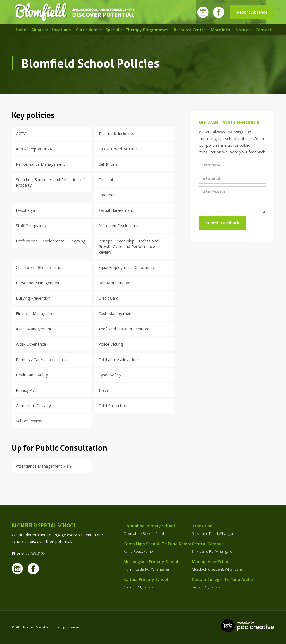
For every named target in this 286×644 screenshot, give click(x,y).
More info (221, 30)
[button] (37, 30)
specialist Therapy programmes (137, 30)
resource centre (190, 30)
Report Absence (252, 12)
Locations (61, 30)
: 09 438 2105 (28, 553)
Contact (264, 30)
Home (20, 30)
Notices (243, 30)
